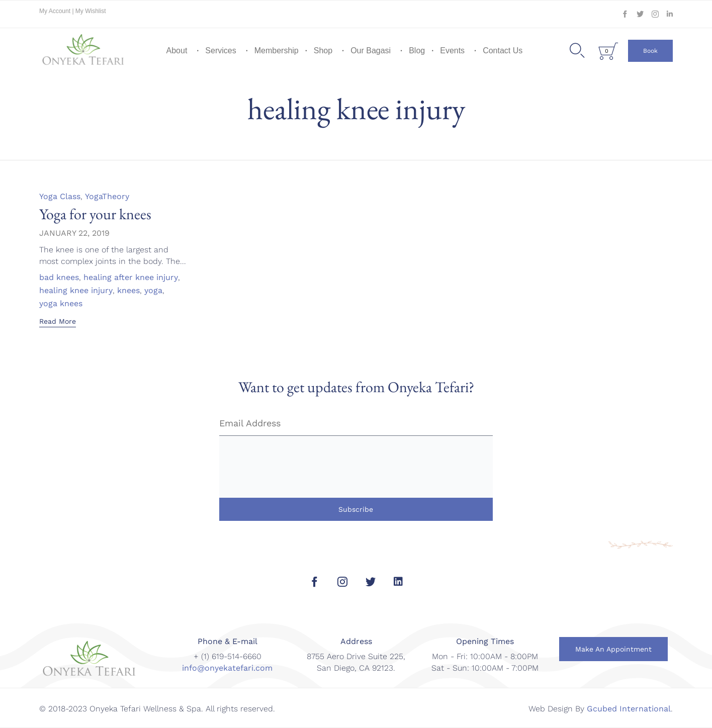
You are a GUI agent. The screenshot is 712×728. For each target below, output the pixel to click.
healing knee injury (76, 291)
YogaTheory (107, 196)
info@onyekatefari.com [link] (227, 668)
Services (220, 51)
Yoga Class (60, 196)
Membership (277, 51)
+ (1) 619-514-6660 (228, 656)
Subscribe (356, 509)
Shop (323, 51)
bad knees (59, 278)
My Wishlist (91, 11)
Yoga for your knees (95, 214)
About (177, 51)
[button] (650, 51)
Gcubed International (629, 709)
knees (128, 291)
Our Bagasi (371, 51)
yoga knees (61, 304)
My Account (56, 11)
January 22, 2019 (74, 233)
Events (452, 51)
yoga (153, 291)
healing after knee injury (131, 278)
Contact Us (503, 51)
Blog (417, 51)
